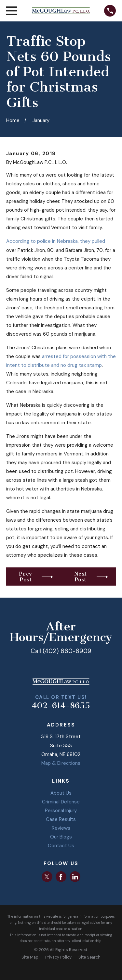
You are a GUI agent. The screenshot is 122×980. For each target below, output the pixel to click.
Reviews (61, 828)
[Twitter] (47, 877)
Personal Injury (61, 811)
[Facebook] (61, 877)
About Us (61, 793)
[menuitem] (30, 957)
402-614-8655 (61, 706)
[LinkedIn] (75, 877)
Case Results (61, 819)
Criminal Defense (61, 802)
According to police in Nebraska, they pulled (56, 241)
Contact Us (61, 846)
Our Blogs (61, 837)
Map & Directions (61, 763)
